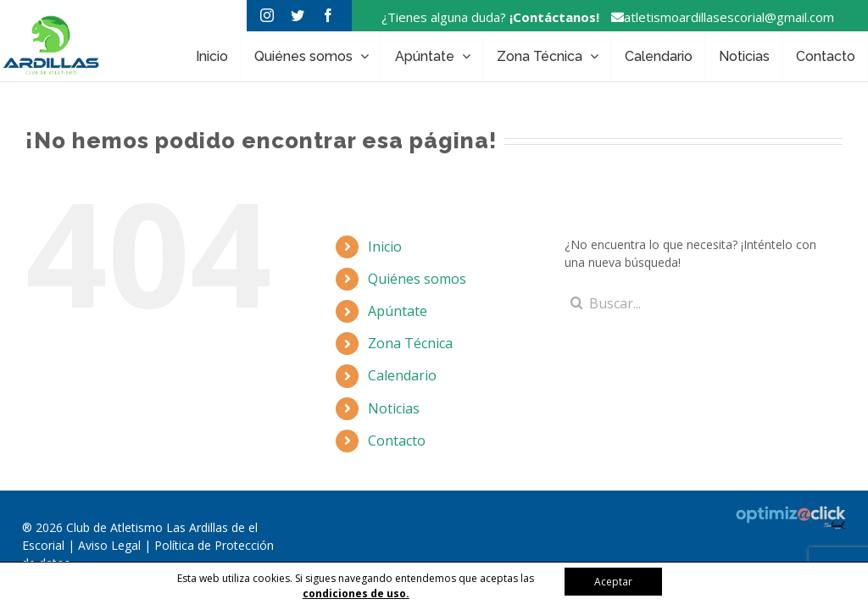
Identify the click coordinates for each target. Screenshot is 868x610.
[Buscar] (577, 303)
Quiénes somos (417, 279)
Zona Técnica (410, 343)
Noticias (394, 408)
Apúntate (398, 311)
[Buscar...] (692, 303)
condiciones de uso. (356, 593)
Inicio (385, 247)
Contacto (397, 441)
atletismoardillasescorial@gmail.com (718, 17)
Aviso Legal (111, 545)
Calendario (402, 375)
